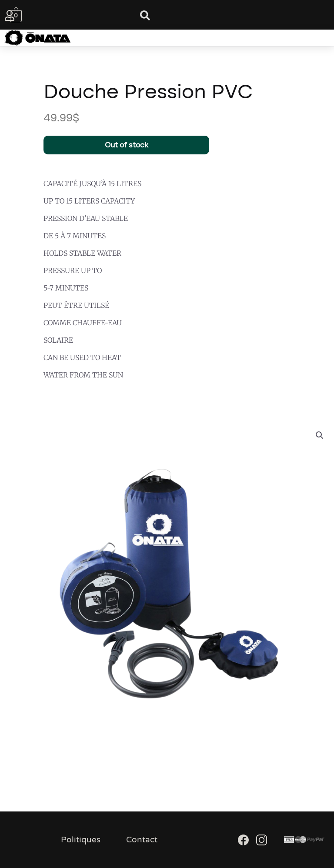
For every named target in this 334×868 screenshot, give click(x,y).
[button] (158, 38)
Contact (142, 840)
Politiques (81, 840)
